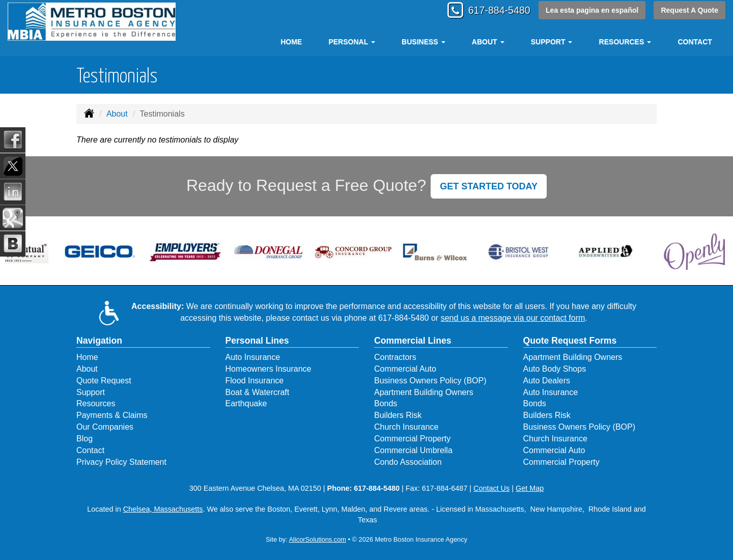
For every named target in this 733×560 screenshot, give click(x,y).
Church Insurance (406, 427)
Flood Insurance (255, 381)
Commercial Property (412, 439)
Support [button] (552, 42)
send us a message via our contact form (513, 318)
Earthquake (246, 403)
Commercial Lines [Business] (413, 341)
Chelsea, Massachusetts (163, 509)
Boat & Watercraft (258, 392)
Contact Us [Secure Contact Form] (491, 488)
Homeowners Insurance (269, 369)
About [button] (488, 42)
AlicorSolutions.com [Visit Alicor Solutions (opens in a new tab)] (318, 539)
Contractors (395, 357)
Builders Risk (398, 415)
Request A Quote (689, 11)
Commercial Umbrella (413, 450)
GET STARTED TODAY (489, 186)
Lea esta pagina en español (591, 11)
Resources (96, 403)
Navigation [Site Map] (99, 341)
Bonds (386, 403)
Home (291, 42)
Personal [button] (351, 42)
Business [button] (423, 42)
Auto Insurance (253, 357)
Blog (84, 439)
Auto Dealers (547, 381)
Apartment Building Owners (424, 392)
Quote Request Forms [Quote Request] (570, 341)
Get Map (530, 488)
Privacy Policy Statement (121, 462)
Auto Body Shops (555, 369)
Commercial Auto (405, 369)
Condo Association (408, 462)
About (117, 114)
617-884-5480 (492, 11)
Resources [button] (625, 42)
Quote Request (104, 381)
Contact (695, 42)
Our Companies (105, 427)
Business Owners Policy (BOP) (430, 381)
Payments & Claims (112, 415)
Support (91, 392)
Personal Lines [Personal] (257, 341)
